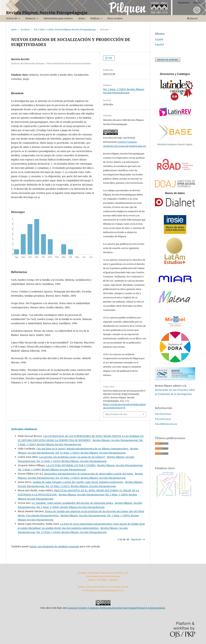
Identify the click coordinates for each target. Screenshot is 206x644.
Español (159, 44)
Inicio (14, 29)
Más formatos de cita (116, 414)
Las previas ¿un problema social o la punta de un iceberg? (72, 457)
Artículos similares (24, 429)
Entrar (197, 3)
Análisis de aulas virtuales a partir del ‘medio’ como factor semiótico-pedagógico (78, 482)
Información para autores (58, 18)
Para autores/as (163, 419)
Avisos (82, 18)
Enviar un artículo (168, 60)
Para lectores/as (163, 414)
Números (31, 18)
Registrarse (184, 3)
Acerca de (12, 18)
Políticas (95, 18)
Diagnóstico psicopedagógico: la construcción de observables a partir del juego (89, 474)
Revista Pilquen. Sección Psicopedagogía (47, 12)
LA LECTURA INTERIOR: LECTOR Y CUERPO (71, 465)
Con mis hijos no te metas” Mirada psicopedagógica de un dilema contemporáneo (83, 449)
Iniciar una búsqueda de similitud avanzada (54, 546)
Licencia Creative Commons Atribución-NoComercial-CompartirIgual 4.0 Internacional (116, 608)
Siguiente (136, 539)
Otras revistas (115, 18)
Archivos (25, 29)
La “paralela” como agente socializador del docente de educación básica (73, 503)
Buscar (193, 18)
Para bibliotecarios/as (166, 424)
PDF (110, 58)
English (159, 39)
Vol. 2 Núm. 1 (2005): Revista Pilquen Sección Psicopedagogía (65, 29)
